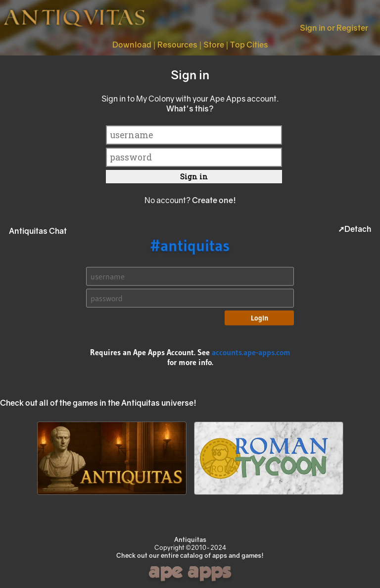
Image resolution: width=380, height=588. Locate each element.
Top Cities (249, 45)
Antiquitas (190, 539)
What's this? (190, 108)
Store (214, 45)
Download (132, 45)
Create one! (214, 200)
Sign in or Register (334, 28)
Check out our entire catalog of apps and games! (190, 555)
